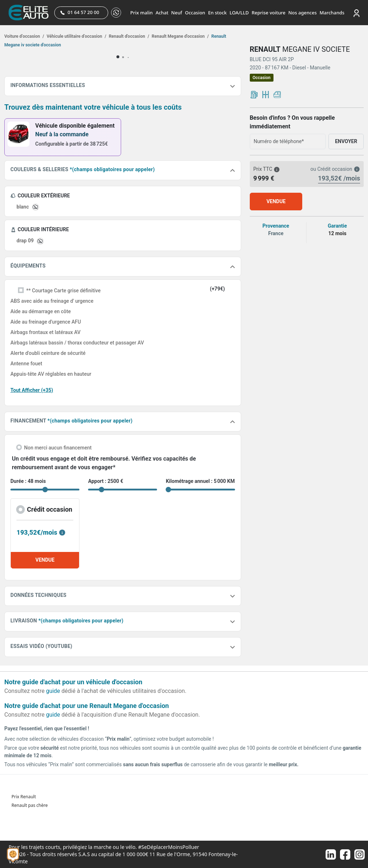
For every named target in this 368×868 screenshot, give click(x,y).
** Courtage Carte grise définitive (63, 291)
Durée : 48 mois (28, 481)
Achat (162, 13)
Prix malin (142, 13)
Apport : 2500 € (106, 481)
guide (53, 691)
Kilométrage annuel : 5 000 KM (200, 481)
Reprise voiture (268, 13)
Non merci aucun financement (58, 448)
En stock (217, 13)
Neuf (176, 13)
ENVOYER (346, 141)
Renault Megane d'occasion (180, 36)
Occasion (195, 13)
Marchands (332, 13)
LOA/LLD (239, 13)
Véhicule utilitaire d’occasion (76, 36)
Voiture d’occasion (24, 36)
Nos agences (302, 13)
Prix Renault (24, 797)
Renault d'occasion (128, 36)
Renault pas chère (30, 805)
